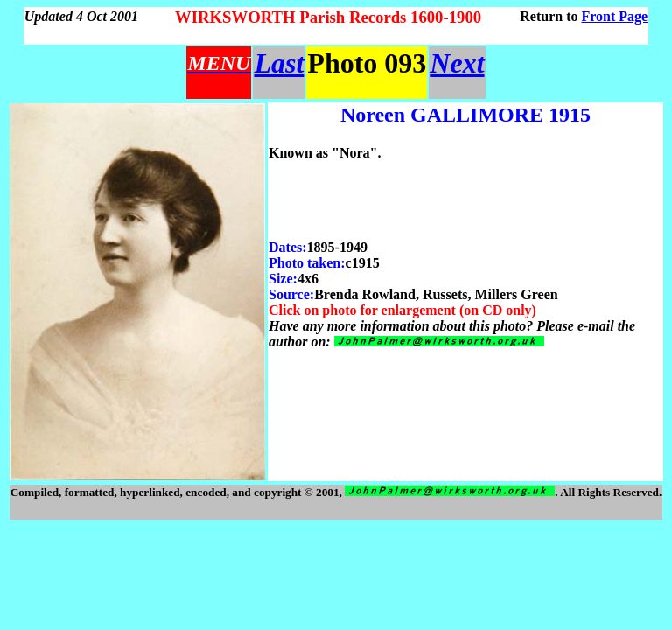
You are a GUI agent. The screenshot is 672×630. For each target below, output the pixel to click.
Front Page (615, 16)
